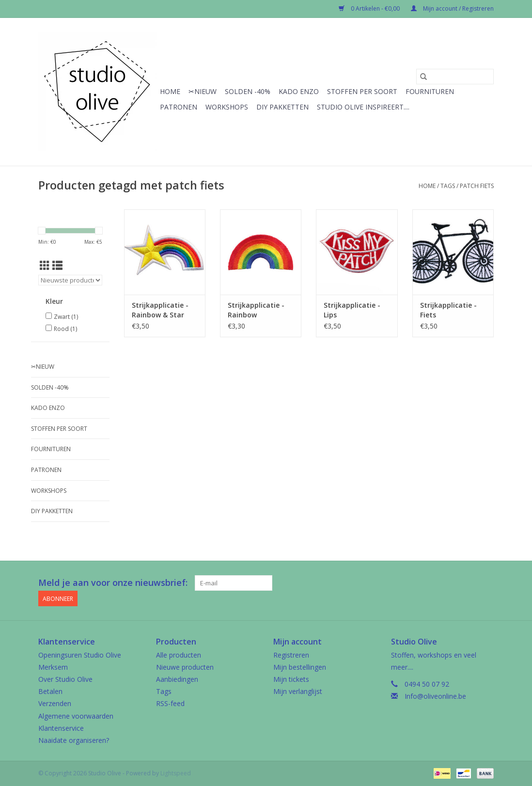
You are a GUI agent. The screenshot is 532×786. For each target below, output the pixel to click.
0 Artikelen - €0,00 (370, 8)
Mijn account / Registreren (452, 8)
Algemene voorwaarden (76, 715)
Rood (65, 329)
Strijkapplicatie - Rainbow (256, 310)
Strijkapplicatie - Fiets (448, 310)
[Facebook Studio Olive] (451, 583)
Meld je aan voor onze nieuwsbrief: (113, 583)
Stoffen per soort (362, 91)
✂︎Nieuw (203, 91)
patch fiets (477, 186)
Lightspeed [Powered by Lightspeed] (176, 773)
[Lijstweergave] (57, 266)
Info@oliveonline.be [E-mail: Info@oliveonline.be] (435, 696)
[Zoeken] (455, 77)
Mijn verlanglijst (298, 691)
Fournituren (430, 91)
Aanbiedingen (177, 679)
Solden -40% (248, 91)
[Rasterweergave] (45, 266)
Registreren (291, 655)
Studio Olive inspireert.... (363, 107)
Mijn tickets (291, 679)
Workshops (227, 107)
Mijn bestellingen (300, 667)
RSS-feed (170, 703)
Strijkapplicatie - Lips (352, 310)
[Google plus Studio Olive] (469, 583)
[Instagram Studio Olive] (486, 583)
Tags (448, 186)
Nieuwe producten (185, 667)
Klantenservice (61, 728)
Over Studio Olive (65, 679)
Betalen (50, 691)
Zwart (66, 317)
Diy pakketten (282, 107)
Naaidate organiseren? (74, 740)
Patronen (179, 107)
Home (170, 91)
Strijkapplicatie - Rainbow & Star (160, 310)
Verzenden (55, 703)
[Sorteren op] (70, 280)
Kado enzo (299, 91)
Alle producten (179, 655)
